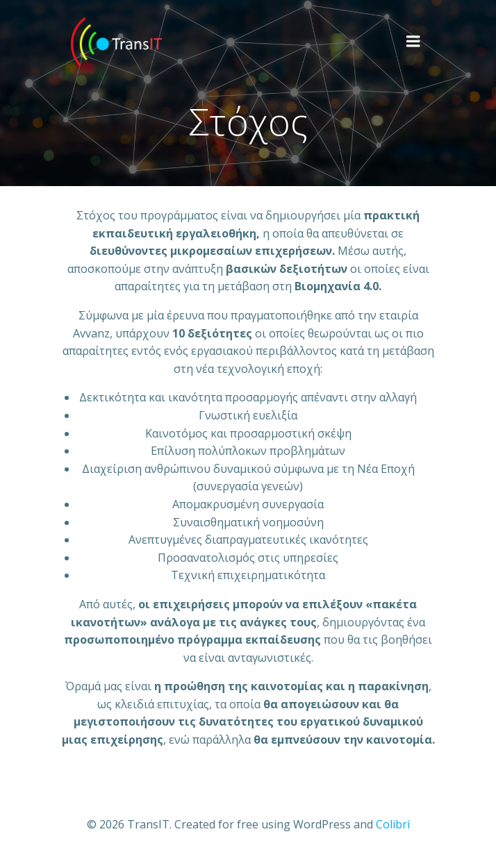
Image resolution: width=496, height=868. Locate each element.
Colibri (393, 824)
